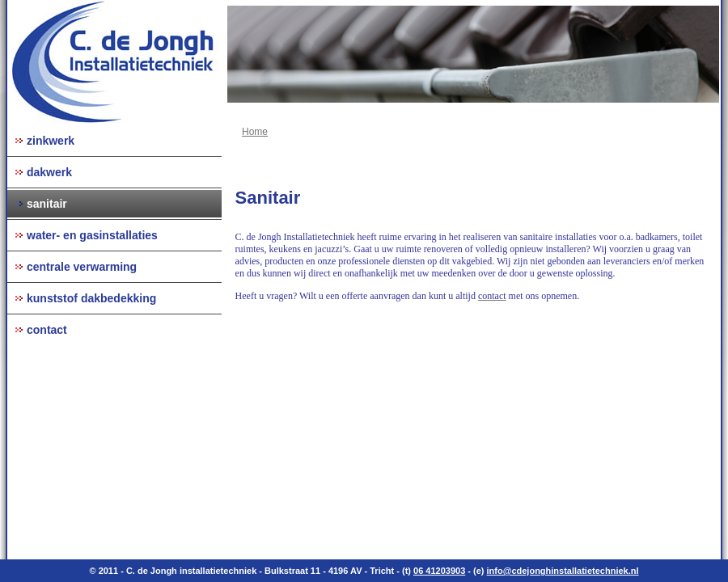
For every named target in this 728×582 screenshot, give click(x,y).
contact (47, 330)
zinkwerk (51, 141)
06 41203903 (439, 571)
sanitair (47, 204)
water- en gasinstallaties (92, 235)
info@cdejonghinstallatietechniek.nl (563, 571)
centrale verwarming (82, 267)
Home (255, 132)
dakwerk (49, 172)
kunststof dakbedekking (91, 298)
